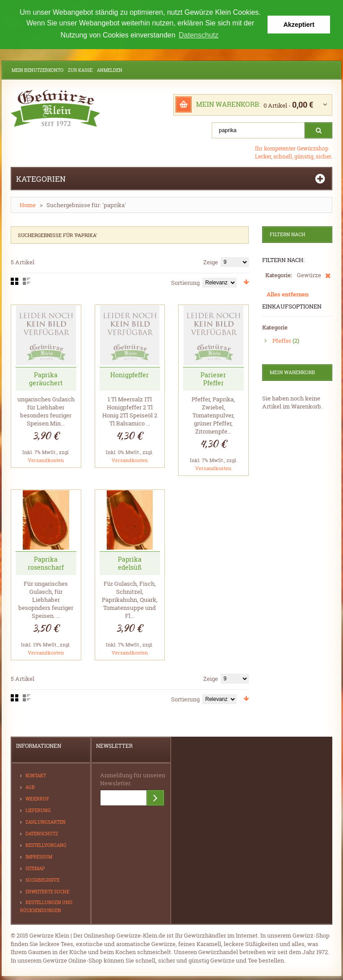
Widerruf (37, 798)
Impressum (39, 856)
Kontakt (36, 775)
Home (28, 204)
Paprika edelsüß (130, 562)
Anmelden (110, 69)
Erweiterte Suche (47, 891)
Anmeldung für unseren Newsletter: (133, 778)
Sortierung (185, 282)
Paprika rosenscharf (46, 562)
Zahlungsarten (46, 821)
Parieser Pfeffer (213, 378)
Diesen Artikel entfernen (328, 279)
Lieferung (38, 810)
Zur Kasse (80, 69)
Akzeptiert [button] (299, 25)
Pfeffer (282, 340)
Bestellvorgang (46, 844)
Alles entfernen (288, 293)
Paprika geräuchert (46, 378)
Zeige (211, 261)
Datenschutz (42, 833)
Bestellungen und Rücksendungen (46, 906)
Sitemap (35, 868)
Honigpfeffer (130, 374)
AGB (30, 786)
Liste (27, 280)
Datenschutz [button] (199, 35)
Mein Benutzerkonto (38, 69)
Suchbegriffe (42, 879)
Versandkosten (46, 459)
